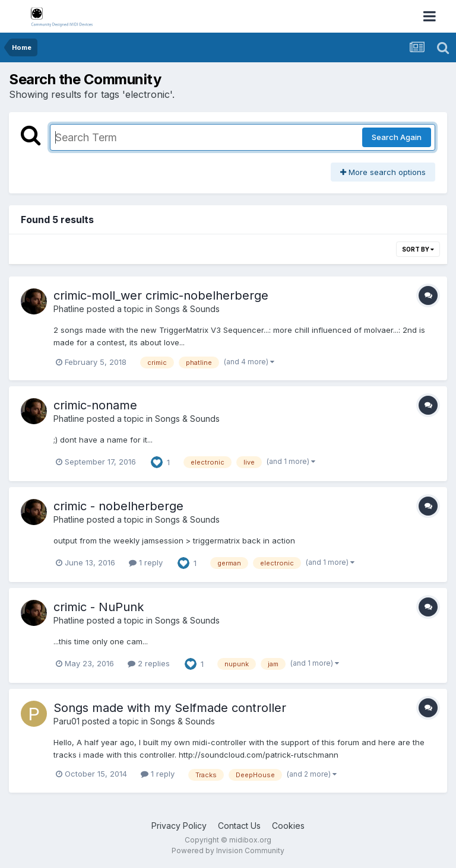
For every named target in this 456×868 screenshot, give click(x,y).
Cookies (288, 826)
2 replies (149, 663)
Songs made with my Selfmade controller (170, 708)
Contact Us (239, 826)
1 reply (146, 562)
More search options (383, 172)
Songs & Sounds (187, 309)
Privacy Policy (179, 826)
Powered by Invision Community (228, 850)
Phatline (69, 309)
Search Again (397, 137)
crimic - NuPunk (99, 607)
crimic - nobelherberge (118, 506)
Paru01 (66, 721)
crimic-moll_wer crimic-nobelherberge (161, 295)
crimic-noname (95, 405)
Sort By (418, 249)
